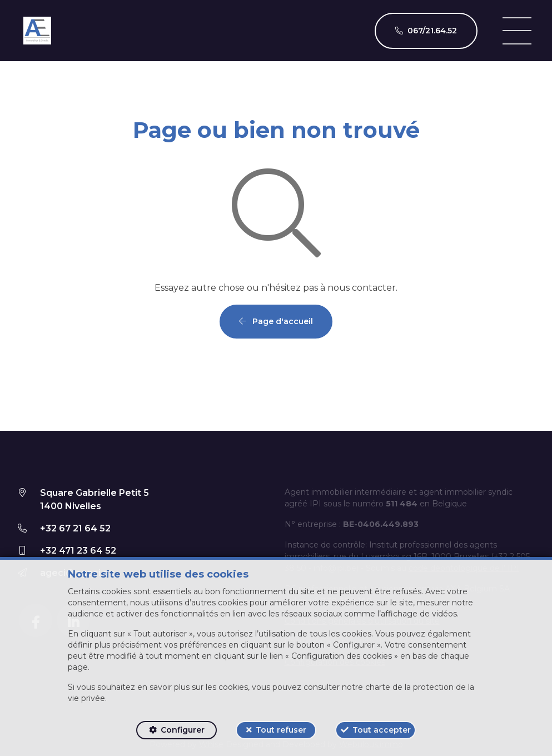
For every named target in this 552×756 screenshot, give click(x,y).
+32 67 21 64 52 (75, 528)
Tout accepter (382, 730)
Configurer (183, 730)
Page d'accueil (276, 321)
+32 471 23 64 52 (78, 551)
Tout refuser (281, 730)
